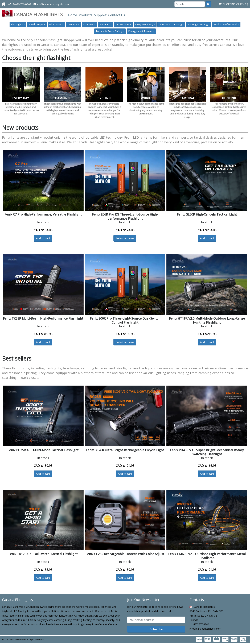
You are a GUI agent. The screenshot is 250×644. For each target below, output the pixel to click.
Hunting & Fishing (198, 24)
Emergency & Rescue (140, 31)
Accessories (122, 24)
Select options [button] (125, 238)
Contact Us (117, 15)
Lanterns (73, 24)
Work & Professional (225, 24)
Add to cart (43, 238)
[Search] (190, 4)
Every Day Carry (144, 24)
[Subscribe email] (156, 620)
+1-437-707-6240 (19, 4)
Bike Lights (55, 24)
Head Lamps (36, 24)
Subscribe (156, 629)
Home (73, 15)
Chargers (88, 24)
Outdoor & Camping (170, 24)
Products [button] (85, 15)
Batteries (105, 24)
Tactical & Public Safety (109, 31)
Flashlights (17, 24)
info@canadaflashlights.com (51, 4)
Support (100, 15)
